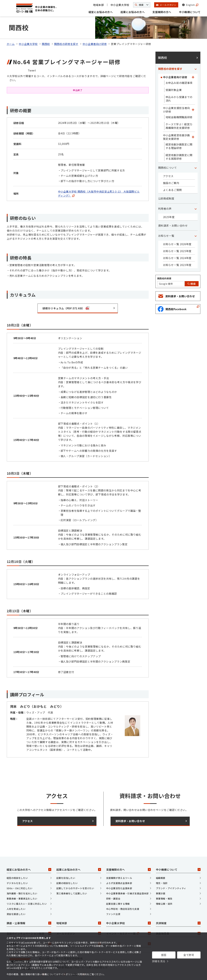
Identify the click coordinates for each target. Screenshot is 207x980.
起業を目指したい (66, 865)
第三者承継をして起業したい (72, 880)
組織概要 (161, 865)
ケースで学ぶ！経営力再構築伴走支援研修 (179, 113)
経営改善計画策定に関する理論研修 (179, 133)
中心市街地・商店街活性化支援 (123, 895)
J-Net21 (128, 930)
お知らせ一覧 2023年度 (177, 252)
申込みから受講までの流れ (179, 85)
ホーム (11, 31)
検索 (192, 270)
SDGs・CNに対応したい (20, 875)
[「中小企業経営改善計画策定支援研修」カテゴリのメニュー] (193, 124)
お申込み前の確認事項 (179, 70)
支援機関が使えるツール (119, 865)
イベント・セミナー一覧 (128, 920)
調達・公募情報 (29, 910)
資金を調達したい (16, 901)
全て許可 (189, 955)
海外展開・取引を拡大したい (22, 880)
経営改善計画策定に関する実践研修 (179, 144)
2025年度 (169, 204)
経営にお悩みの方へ (101, 12)
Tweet (32, 57)
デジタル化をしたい (17, 870)
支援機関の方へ (162, 12)
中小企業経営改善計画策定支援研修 (176, 124)
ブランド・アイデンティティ (171, 875)
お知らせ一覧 (166, 222)
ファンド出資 (113, 901)
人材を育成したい (16, 895)
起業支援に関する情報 (118, 890)
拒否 (164, 955)
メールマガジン (79, 920)
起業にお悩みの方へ (133, 12)
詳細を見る (159, 961)
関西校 (46, 31)
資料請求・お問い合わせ (173, 212)
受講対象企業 (174, 77)
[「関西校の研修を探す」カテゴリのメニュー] (196, 55)
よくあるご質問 (172, 177)
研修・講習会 (113, 885)
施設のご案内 (171, 170)
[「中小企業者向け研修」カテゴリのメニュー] (193, 64)
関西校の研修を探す (66, 31)
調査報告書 (178, 920)
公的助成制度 (166, 185)
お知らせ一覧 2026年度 (177, 231)
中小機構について (190, 12)
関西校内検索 (164, 265)
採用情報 (29, 930)
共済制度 (178, 910)
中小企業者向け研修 (95, 31)
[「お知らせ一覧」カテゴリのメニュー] (196, 222)
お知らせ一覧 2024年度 (177, 245)
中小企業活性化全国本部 (119, 875)
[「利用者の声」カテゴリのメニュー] (196, 195)
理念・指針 (162, 870)
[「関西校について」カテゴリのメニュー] (196, 154)
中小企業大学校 (120, 5)
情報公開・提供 (164, 890)
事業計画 (161, 880)
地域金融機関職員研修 (179, 104)
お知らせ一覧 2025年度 (177, 238)
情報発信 (79, 930)
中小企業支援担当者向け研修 (176, 96)
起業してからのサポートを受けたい (75, 875)
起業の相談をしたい (67, 870)
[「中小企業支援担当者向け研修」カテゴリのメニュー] (193, 96)
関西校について (168, 154)
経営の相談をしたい (17, 865)
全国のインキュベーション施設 (29, 920)
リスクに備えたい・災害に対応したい (27, 890)
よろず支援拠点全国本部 (119, 870)
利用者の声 (165, 195)
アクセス (168, 163)
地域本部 (98, 5)
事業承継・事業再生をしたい (22, 885)
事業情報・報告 (164, 885)
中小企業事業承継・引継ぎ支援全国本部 (127, 880)
